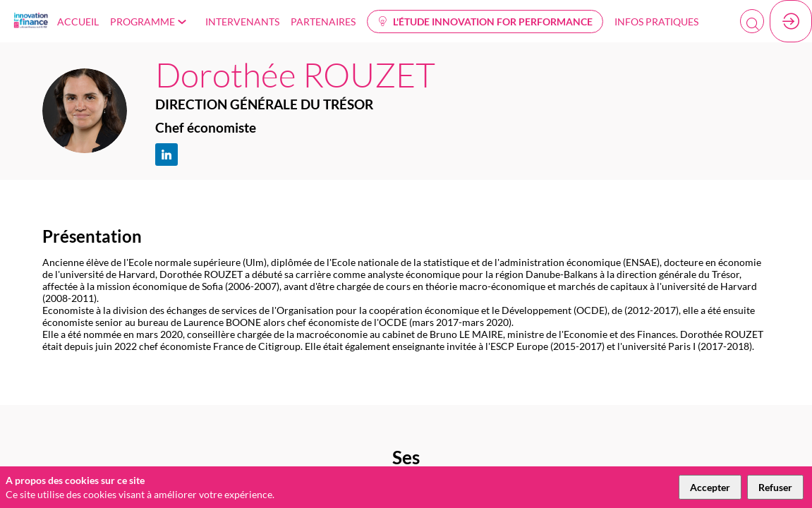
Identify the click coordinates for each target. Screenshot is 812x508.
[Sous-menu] (185, 23)
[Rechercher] (752, 25)
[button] (485, 22)
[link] (78, 21)
